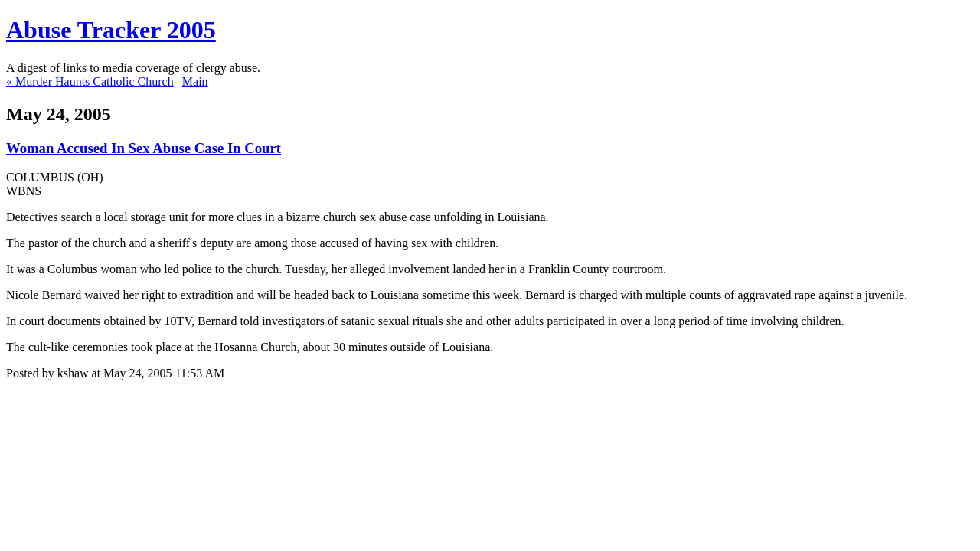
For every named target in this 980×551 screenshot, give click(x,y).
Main (195, 82)
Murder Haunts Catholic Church (95, 82)
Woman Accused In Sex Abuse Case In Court (144, 148)
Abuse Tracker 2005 (111, 30)
